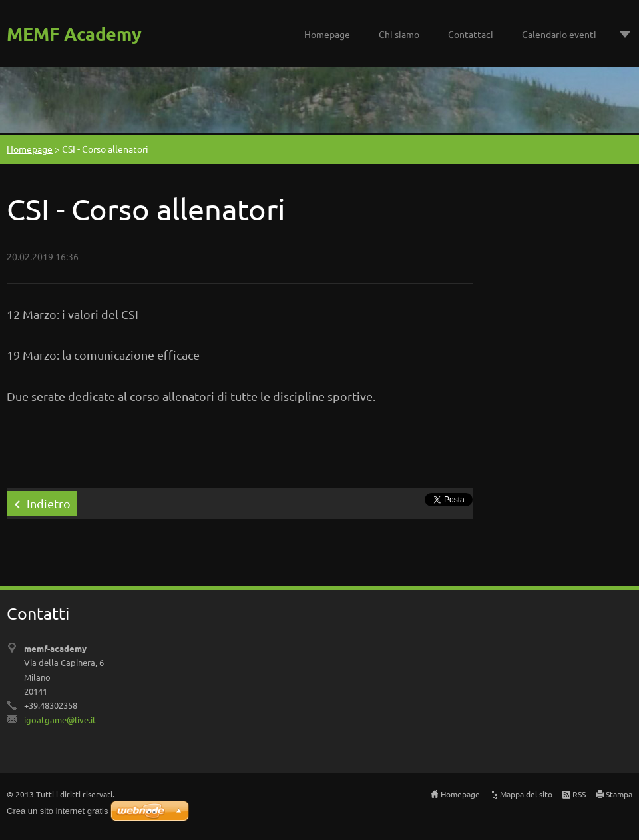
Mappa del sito (526, 794)
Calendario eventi (559, 34)
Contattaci (471, 34)
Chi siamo (399, 34)
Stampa (619, 794)
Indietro (49, 503)
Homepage (327, 34)
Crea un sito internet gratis (57, 811)
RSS (579, 794)
